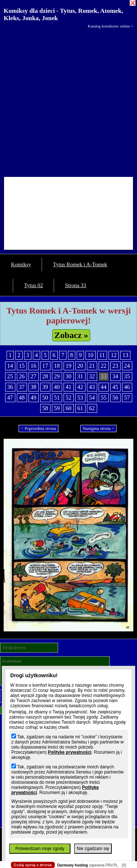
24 (127, 366)
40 (57, 387)
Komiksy (21, 264)
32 (92, 376)
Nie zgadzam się (93, 849)
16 (34, 366)
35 (127, 376)
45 (115, 387)
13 (125, 355)
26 (22, 376)
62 (92, 408)
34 (115, 376)
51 (57, 398)
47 (10, 398)
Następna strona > (98, 429)
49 (34, 398)
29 (57, 376)
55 (104, 398)
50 (45, 398)
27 (34, 376)
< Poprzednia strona (38, 429)
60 (69, 408)
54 (92, 398)
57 (127, 398)
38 (34, 387)
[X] (124, 865)
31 (80, 376)
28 (45, 376)
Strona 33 (76, 285)
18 (57, 366)
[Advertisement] (68, 101)
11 (102, 355)
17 (45, 366)
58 (45, 408)
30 (69, 376)
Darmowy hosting (73, 865)
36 (10, 387)
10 (91, 355)
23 (115, 366)
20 (80, 366)
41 (69, 387)
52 (69, 398)
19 (69, 366)
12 (114, 355)
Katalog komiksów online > (111, 26)
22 (104, 366)
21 (92, 366)
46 (127, 387)
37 (22, 387)
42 (80, 387)
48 (22, 398)
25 (10, 376)
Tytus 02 (34, 285)
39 (45, 387)
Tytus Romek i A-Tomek (80, 264)
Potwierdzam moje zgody (40, 849)
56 (115, 398)
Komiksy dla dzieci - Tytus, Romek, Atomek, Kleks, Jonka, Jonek (63, 14)
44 (104, 387)
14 (10, 366)
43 (92, 387)
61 (80, 408)
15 (22, 366)
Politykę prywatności (70, 752)
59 (57, 408)
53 (80, 398)
